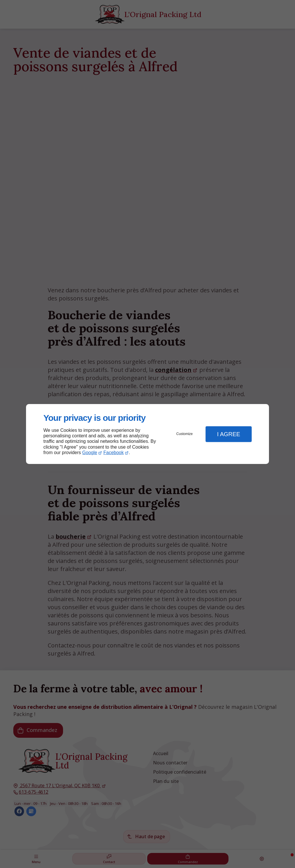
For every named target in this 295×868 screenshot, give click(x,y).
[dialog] (147, 434)
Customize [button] (185, 434)
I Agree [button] (228, 434)
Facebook (114, 453)
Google (90, 453)
